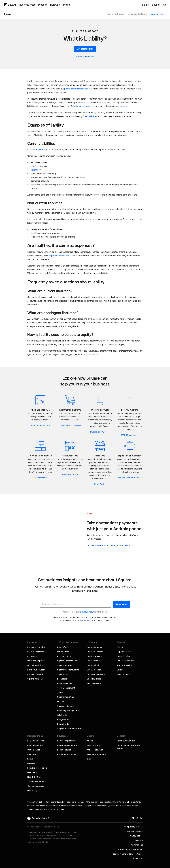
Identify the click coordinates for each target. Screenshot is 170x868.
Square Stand (93, 661)
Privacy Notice (136, 836)
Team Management (66, 688)
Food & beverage (35, 745)
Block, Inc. (138, 858)
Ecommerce (70, 425)
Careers (91, 759)
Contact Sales (123, 656)
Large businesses (36, 741)
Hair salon (32, 772)
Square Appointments (67, 661)
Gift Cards (62, 715)
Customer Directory (66, 706)
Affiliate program (95, 750)
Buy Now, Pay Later (36, 670)
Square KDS (63, 674)
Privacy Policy (87, 620)
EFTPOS (130, 435)
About (90, 741)
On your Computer (36, 661)
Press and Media (95, 745)
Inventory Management (68, 710)
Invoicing (100, 432)
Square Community (126, 661)
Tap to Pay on (130, 478)
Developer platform (66, 741)
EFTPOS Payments (36, 652)
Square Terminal (95, 656)
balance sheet (83, 106)
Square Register (95, 647)
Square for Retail (65, 665)
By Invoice (32, 656)
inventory (36, 170)
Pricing (120, 647)
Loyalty (60, 701)
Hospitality (32, 791)
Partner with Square (96, 754)
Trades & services (36, 781)
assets (123, 106)
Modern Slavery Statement (130, 849)
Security (139, 840)
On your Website (35, 665)
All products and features (69, 729)
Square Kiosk (93, 665)
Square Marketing (66, 697)
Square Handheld (95, 652)
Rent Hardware (94, 683)
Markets (31, 763)
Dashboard (62, 679)
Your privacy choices (133, 827)
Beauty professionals (37, 768)
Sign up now (121, 604)
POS (40, 478)
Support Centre (124, 652)
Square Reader (94, 670)
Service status (124, 674)
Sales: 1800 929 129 (126, 741)
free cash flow (90, 116)
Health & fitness (35, 777)
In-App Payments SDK (67, 745)
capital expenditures (59, 256)
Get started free (85, 49)
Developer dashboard (67, 754)
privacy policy (87, 612)
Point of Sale (63, 647)
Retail (100, 484)
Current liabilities (36, 150)
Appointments (40, 425)
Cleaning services (36, 786)
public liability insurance (76, 89)
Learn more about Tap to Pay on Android (109, 545)
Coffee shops (34, 750)
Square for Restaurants (68, 670)
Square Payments (35, 679)
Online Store (63, 652)
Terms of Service (135, 831)
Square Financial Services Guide (128, 854)
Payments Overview (36, 647)
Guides (120, 670)
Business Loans (65, 683)
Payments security (36, 674)
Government (137, 845)
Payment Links (64, 656)
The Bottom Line (125, 665)
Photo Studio (63, 724)
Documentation (64, 750)
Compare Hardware (96, 674)
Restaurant (70, 475)
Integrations (63, 720)
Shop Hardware (94, 679)
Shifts (60, 692)
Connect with (85, 57)
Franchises (32, 754)
